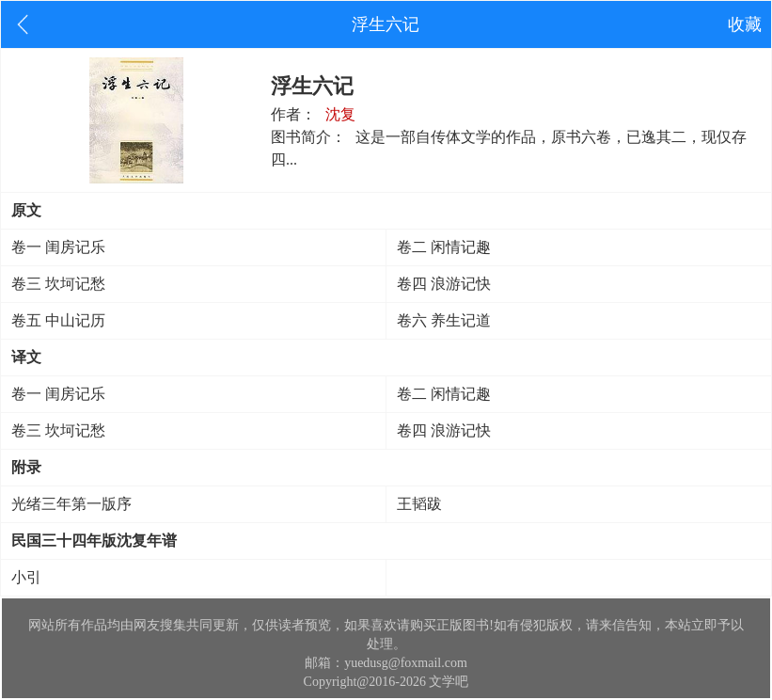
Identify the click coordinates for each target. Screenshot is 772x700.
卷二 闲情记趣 (444, 247)
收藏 (745, 24)
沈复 (340, 114)
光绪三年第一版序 (71, 504)
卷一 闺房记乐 (58, 247)
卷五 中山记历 (58, 320)
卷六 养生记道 (444, 320)
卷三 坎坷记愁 (58, 284)
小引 (26, 577)
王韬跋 (419, 504)
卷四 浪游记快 (444, 284)
